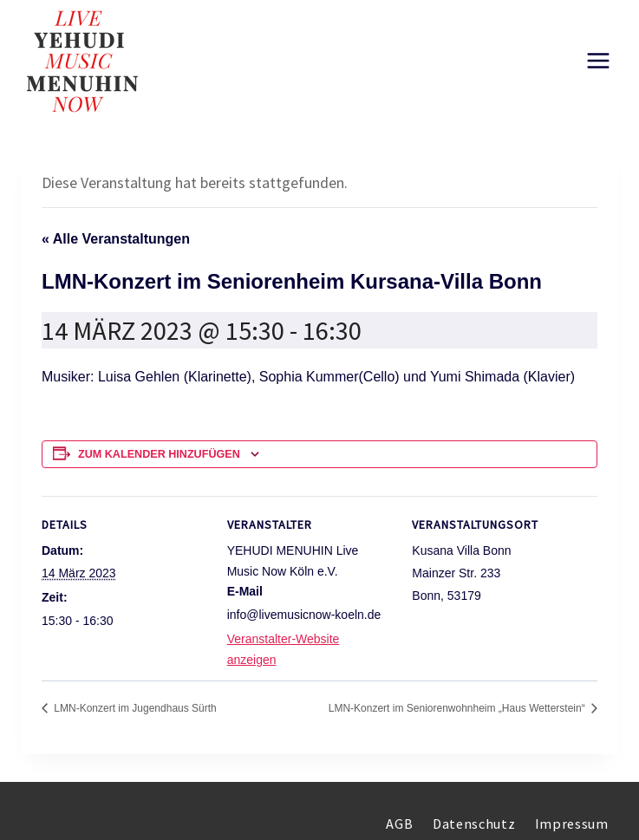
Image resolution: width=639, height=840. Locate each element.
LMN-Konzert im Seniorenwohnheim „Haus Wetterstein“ (458, 708)
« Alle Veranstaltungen (116, 239)
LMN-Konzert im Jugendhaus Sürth (134, 708)
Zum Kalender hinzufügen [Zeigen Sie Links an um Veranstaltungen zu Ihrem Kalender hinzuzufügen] (159, 454)
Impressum (572, 824)
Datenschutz (474, 824)
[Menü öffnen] (598, 60)
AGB (399, 824)
